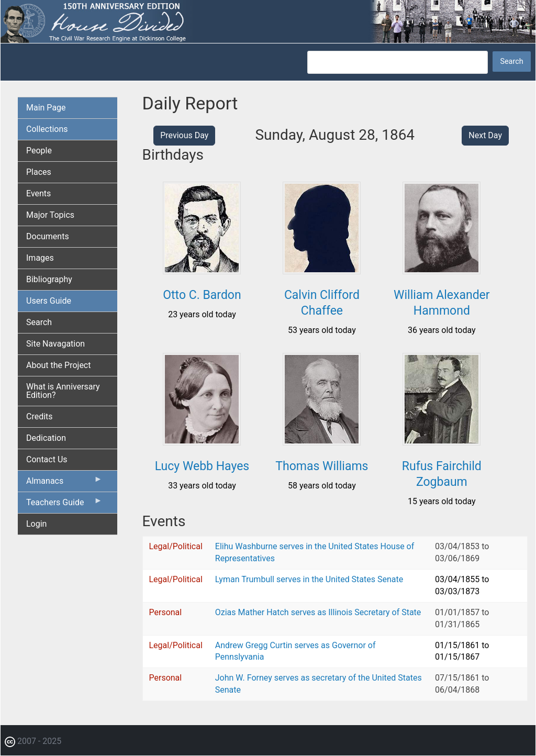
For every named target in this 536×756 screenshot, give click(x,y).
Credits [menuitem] (40, 416)
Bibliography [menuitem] (49, 279)
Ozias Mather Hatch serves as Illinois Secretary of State (318, 612)
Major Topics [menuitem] (50, 215)
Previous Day (184, 135)
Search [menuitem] (39, 322)
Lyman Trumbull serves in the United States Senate (309, 579)
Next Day (485, 135)
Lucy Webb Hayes (202, 466)
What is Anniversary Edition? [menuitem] (63, 391)
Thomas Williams (322, 466)
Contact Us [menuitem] (47, 459)
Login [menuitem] (36, 524)
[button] (202, 270)
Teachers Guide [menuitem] (64, 505)
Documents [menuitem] (48, 236)
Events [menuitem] (38, 193)
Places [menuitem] (39, 172)
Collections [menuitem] (47, 129)
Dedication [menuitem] (46, 438)
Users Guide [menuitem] (49, 301)
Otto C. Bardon (202, 295)
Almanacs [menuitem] (64, 483)
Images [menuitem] (40, 258)
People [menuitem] (39, 151)
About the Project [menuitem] (58, 365)
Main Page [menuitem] (46, 108)
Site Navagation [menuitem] (55, 344)
